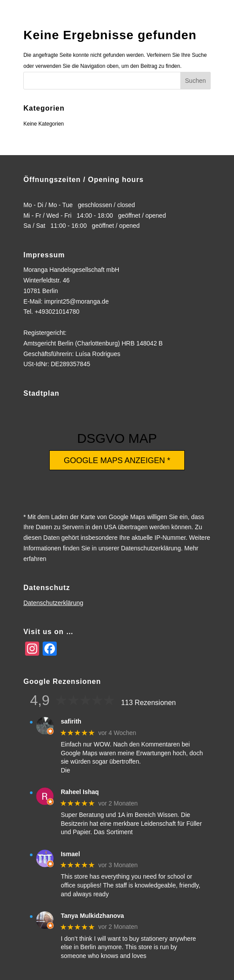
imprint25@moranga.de (77, 301)
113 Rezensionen (148, 703)
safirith (71, 721)
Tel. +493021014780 (51, 312)
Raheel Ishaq (80, 792)
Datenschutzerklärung (53, 603)
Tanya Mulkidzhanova (92, 916)
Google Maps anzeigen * (117, 460)
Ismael (70, 854)
